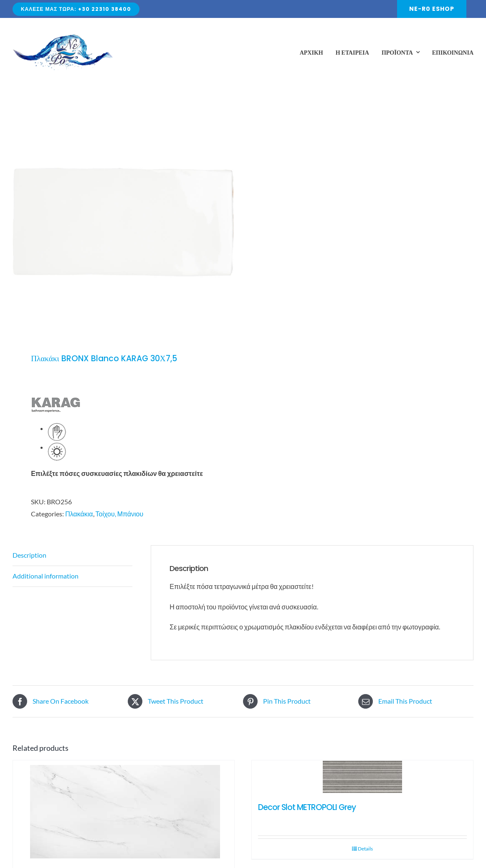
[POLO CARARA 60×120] (124, 811)
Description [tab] (29, 555)
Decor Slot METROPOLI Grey (307, 807)
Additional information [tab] (46, 576)
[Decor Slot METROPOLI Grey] (362, 777)
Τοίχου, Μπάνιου (120, 514)
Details (365, 849)
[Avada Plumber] (63, 38)
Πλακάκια (79, 514)
